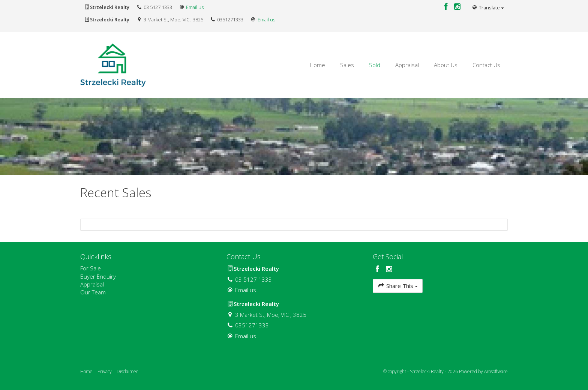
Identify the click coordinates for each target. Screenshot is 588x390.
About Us (446, 65)
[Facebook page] (447, 7)
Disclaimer (127, 371)
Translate (488, 7)
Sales (347, 65)
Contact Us (486, 65)
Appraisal (407, 65)
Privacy (105, 371)
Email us (195, 7)
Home (317, 65)
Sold (375, 65)
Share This (398, 286)
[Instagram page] (457, 7)
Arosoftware (496, 371)
